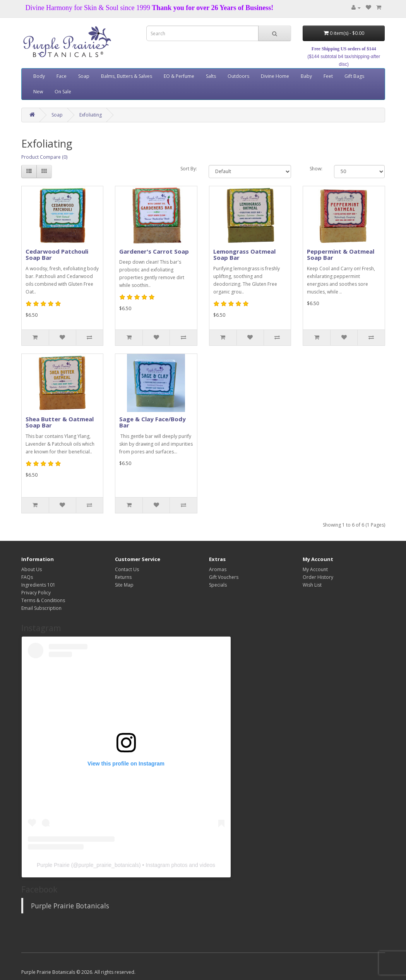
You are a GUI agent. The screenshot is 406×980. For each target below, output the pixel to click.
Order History (318, 577)
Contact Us (127, 569)
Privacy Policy (36, 593)
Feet (328, 76)
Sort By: (189, 169)
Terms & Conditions (43, 600)
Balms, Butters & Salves (127, 76)
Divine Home (275, 76)
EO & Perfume (179, 76)
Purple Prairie (53, 865)
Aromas (218, 569)
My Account (315, 569)
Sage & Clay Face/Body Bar (152, 422)
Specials (218, 585)
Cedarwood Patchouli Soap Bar (57, 255)
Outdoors (238, 76)
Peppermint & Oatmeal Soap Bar (341, 255)
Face (62, 76)
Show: (316, 169)
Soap (84, 76)
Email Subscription (41, 608)
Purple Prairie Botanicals (70, 906)
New (38, 92)
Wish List (312, 585)
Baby (306, 76)
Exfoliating (91, 115)
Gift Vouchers (224, 577)
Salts (211, 76)
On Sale (63, 92)
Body (39, 76)
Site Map (124, 585)
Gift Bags (354, 76)
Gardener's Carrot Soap (154, 251)
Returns (123, 577)
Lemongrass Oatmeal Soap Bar (244, 255)
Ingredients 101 (38, 585)
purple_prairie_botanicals (109, 865)
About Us (32, 569)
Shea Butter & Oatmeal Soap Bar (60, 422)
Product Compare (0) (44, 157)
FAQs (27, 577)
